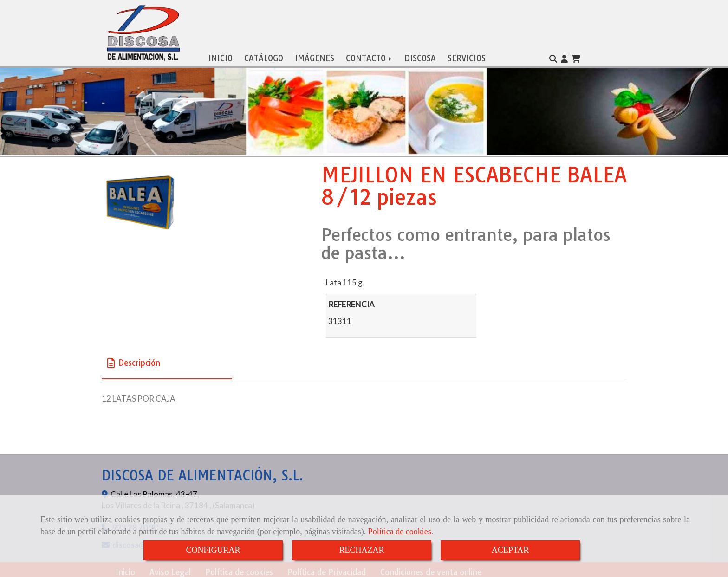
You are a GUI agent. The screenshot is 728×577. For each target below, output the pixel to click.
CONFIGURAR (213, 550)
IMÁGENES (315, 56)
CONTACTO (369, 56)
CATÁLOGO (264, 56)
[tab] (167, 361)
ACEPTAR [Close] (510, 550)
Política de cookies (400, 532)
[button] (564, 57)
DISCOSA (420, 56)
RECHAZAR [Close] (361, 550)
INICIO (221, 56)
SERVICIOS (467, 56)
